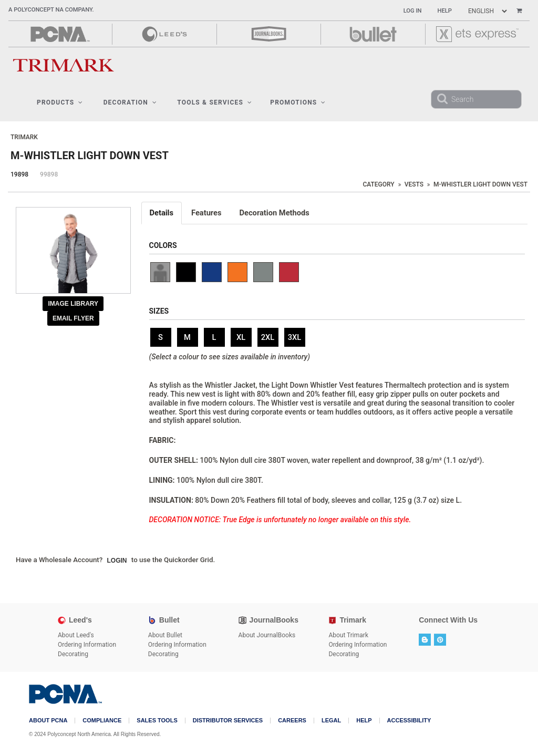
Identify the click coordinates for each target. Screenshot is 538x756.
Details (162, 213)
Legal (331, 721)
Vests (414, 184)
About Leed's (76, 635)
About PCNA (48, 721)
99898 (49, 174)
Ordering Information (87, 645)
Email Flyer (73, 318)
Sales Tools (157, 721)
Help (445, 11)
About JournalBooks (267, 635)
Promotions (298, 102)
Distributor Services (228, 721)
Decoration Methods (275, 213)
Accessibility (409, 721)
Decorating (73, 654)
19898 (19, 174)
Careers (292, 721)
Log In (413, 11)
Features (206, 213)
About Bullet (165, 635)
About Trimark (348, 635)
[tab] (162, 213)
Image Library (73, 304)
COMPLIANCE (102, 721)
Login (117, 561)
